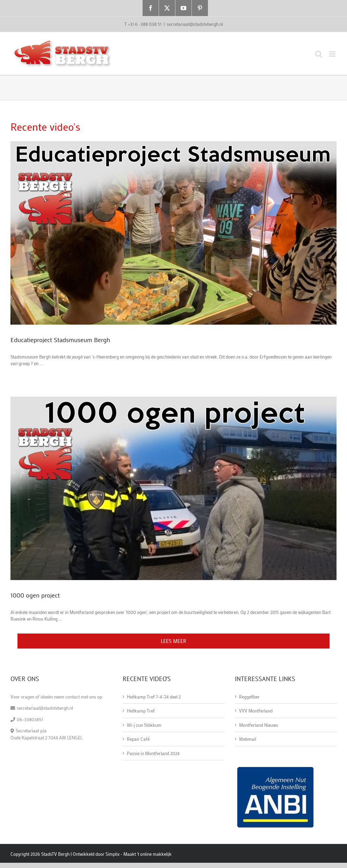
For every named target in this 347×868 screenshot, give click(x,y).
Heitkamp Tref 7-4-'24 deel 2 (154, 697)
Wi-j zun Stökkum (144, 725)
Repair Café (138, 739)
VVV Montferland (256, 711)
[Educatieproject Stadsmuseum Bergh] (173, 233)
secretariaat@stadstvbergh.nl (195, 24)
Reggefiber (249, 697)
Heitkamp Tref (141, 711)
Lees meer (173, 641)
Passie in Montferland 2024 (153, 753)
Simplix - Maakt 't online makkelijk (139, 854)
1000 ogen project (35, 595)
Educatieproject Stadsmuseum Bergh (60, 340)
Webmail (248, 739)
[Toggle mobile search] (319, 54)
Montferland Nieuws (259, 725)
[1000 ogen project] (173, 488)
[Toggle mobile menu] (333, 54)
